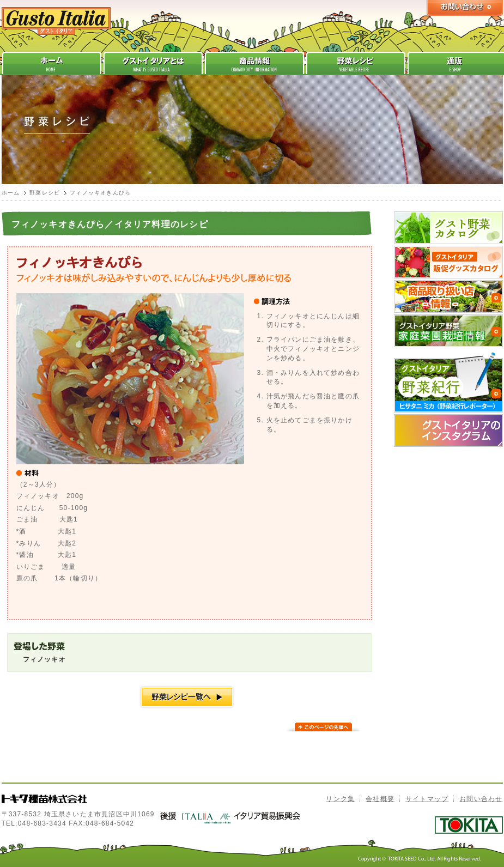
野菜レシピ (45, 193)
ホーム (11, 193)
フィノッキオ (44, 659)
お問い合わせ (481, 799)
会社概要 (380, 799)
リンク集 (340, 799)
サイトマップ (427, 799)
